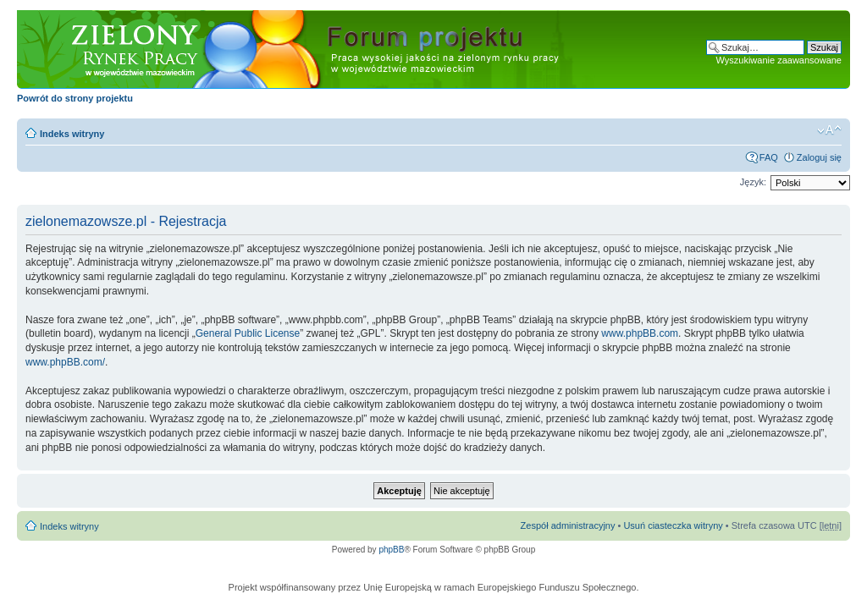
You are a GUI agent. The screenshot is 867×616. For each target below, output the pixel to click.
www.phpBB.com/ (65, 362)
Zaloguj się (819, 157)
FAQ (769, 157)
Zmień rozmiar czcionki (829, 130)
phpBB (391, 550)
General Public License (248, 333)
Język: (753, 182)
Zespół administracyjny (568, 525)
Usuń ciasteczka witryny (673, 525)
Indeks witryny (72, 134)
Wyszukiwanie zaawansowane (779, 60)
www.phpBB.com (640, 333)
